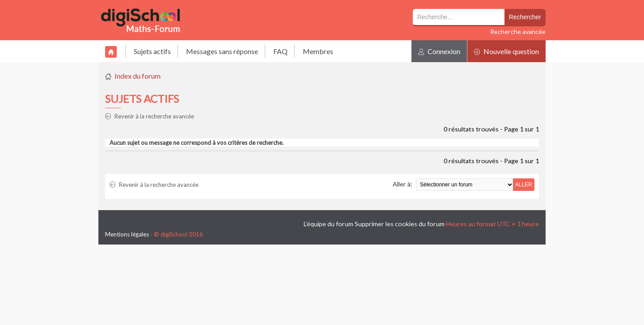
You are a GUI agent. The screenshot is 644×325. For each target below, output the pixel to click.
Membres (318, 51)
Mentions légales (127, 234)
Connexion (439, 51)
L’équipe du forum (328, 224)
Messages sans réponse (222, 51)
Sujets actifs (152, 51)
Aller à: (402, 184)
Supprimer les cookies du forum (400, 224)
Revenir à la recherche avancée (150, 116)
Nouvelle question (506, 51)
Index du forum (138, 76)
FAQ (280, 51)
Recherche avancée (518, 32)
